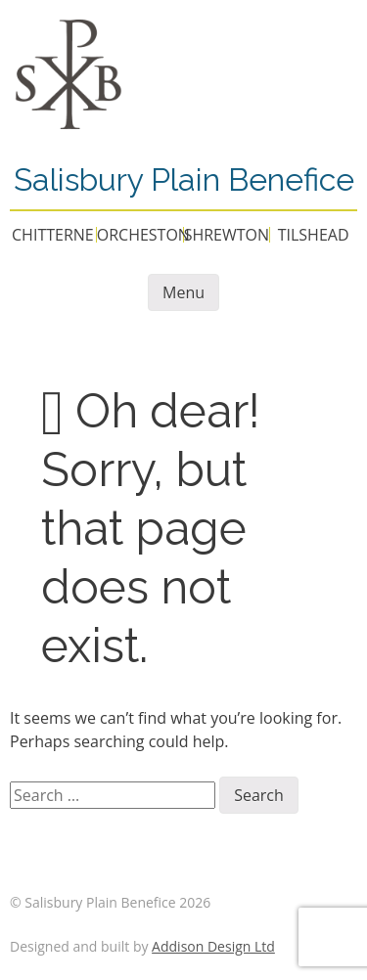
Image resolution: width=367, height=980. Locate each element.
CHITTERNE (53, 235)
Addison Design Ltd (213, 946)
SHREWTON (227, 235)
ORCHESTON (143, 235)
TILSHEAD (314, 235)
